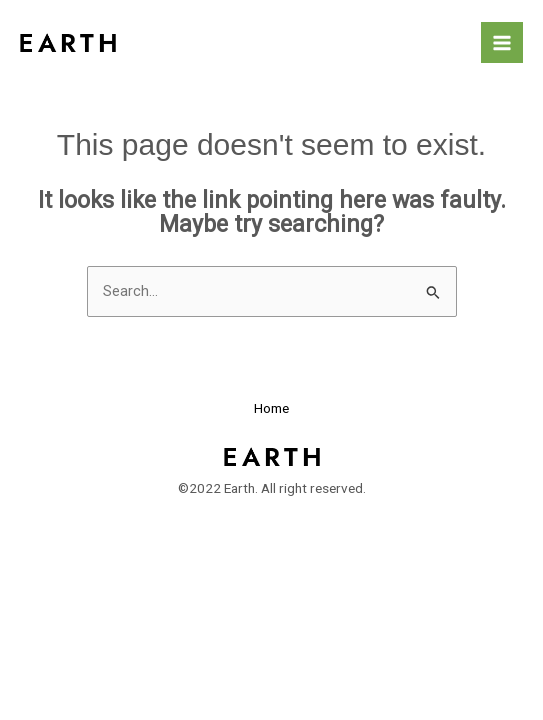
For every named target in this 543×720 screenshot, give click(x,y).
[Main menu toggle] (502, 43)
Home (271, 408)
